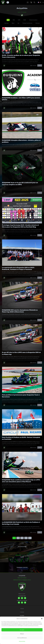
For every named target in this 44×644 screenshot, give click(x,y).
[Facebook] (19, 598)
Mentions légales (22, 641)
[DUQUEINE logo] (3, 2)
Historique (38, 23)
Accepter (22, 630)
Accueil (22, 609)
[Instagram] (22, 598)
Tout (8, 20)
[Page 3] (22, 538)
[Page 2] (18, 538)
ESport (13, 23)
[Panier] (31, 2)
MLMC (25, 20)
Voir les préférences (22, 638)
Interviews (6, 23)
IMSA (14, 20)
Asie (18, 23)
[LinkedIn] (25, 598)
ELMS (19, 20)
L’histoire (22, 612)
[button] (42, 619)
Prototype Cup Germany (27, 23)
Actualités (22, 616)
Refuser (22, 634)
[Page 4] (26, 538)
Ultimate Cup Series (33, 20)
